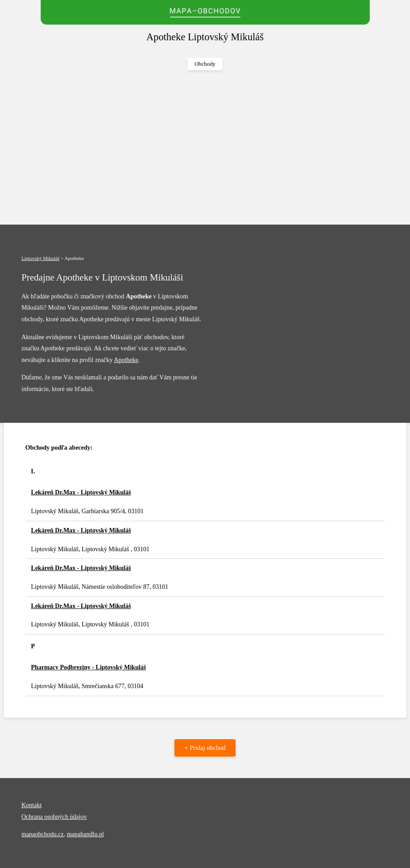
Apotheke (126, 360)
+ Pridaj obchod (205, 748)
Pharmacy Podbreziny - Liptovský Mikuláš (88, 667)
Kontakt (32, 805)
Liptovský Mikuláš (40, 258)
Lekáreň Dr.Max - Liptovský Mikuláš (81, 492)
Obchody (205, 64)
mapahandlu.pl (85, 834)
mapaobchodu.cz (42, 834)
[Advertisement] (205, 148)
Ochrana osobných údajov (54, 817)
